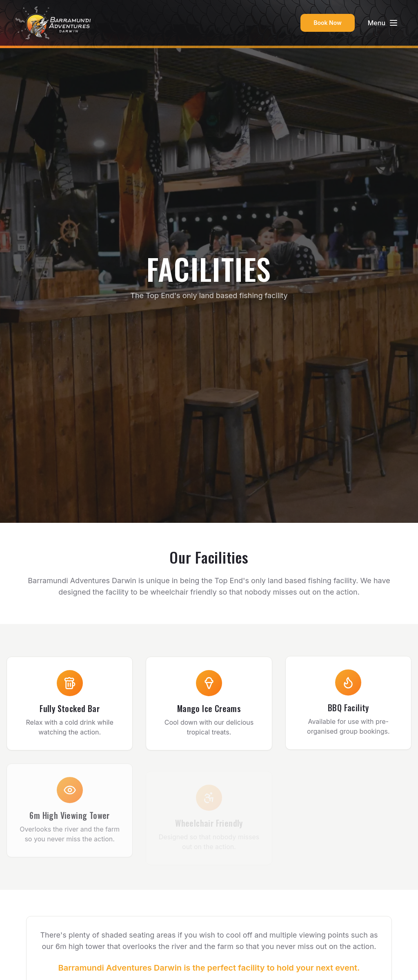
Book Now (327, 23)
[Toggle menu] (383, 23)
